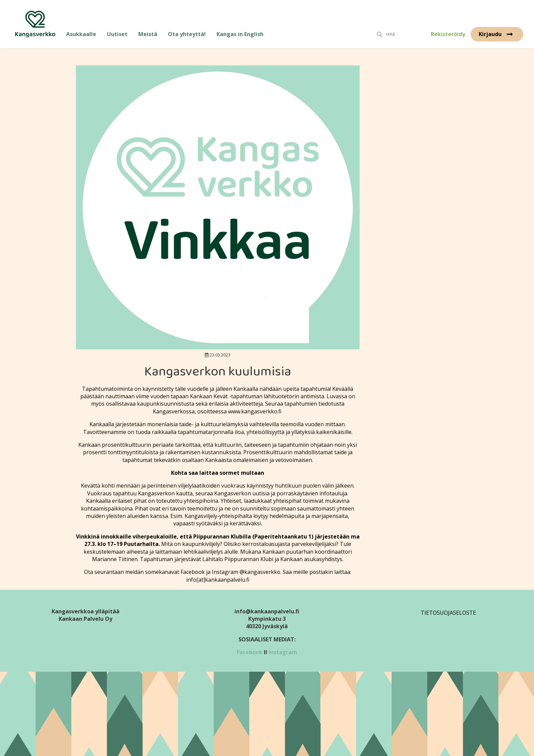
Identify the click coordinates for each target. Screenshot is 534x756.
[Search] (403, 34)
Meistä (148, 34)
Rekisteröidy (448, 34)
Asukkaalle (81, 34)
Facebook (250, 652)
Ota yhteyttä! (187, 34)
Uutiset (117, 34)
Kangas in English (240, 34)
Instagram (283, 652)
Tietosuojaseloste (448, 613)
